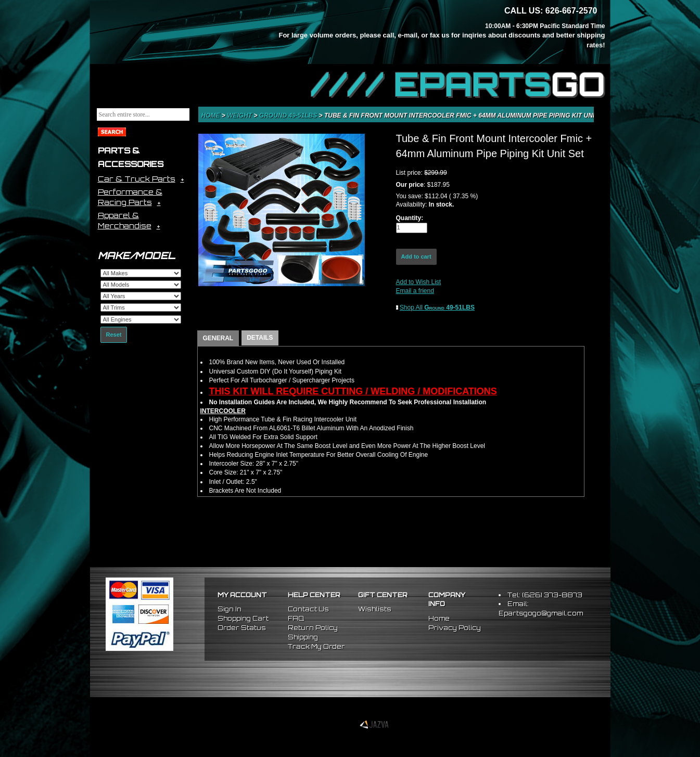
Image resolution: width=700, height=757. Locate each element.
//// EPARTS (458, 84)
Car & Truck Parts (137, 179)
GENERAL (218, 338)
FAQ (296, 618)
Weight (240, 116)
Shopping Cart (243, 618)
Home (212, 116)
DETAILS (260, 338)
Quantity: (410, 218)
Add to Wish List (419, 282)
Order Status (242, 628)
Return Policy (313, 628)
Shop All (437, 307)
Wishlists (375, 609)
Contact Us (308, 609)
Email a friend (415, 291)
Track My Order (316, 646)
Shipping (303, 637)
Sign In (230, 609)
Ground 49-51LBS (289, 116)
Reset (114, 335)
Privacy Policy (455, 628)
